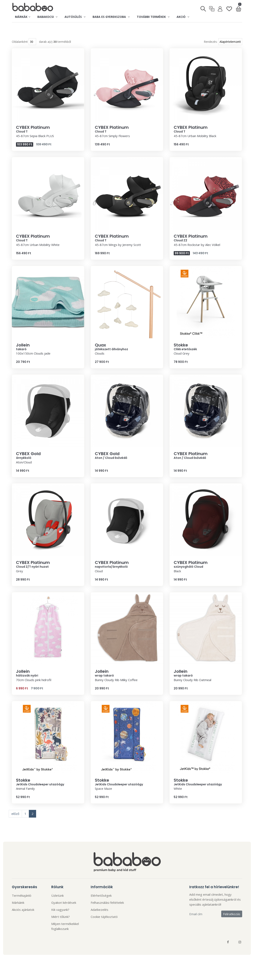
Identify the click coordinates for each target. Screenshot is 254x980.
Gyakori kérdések (64, 911)
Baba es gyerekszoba (111, 17)
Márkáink (18, 911)
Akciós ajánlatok (23, 918)
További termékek (153, 17)
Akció (183, 17)
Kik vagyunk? (60, 918)
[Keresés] (203, 7)
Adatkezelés (100, 918)
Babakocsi (47, 17)
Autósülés (75, 17)
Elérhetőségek (101, 904)
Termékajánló (22, 904)
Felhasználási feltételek (107, 911)
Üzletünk (57, 904)
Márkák (23, 17)
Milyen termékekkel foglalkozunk (65, 935)
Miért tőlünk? (60, 925)
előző (15, 822)
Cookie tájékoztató (104, 925)
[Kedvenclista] (229, 7)
